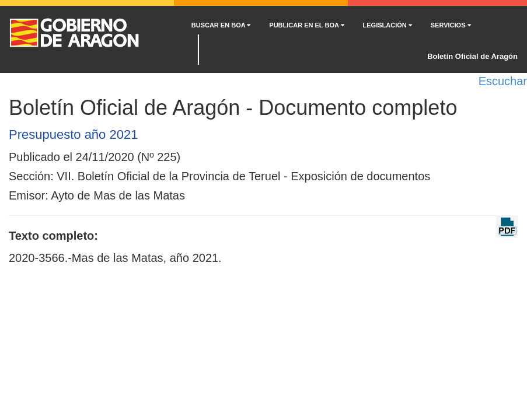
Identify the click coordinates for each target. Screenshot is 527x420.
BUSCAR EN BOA (221, 25)
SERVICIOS (451, 25)
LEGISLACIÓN (388, 25)
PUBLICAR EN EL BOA (306, 25)
